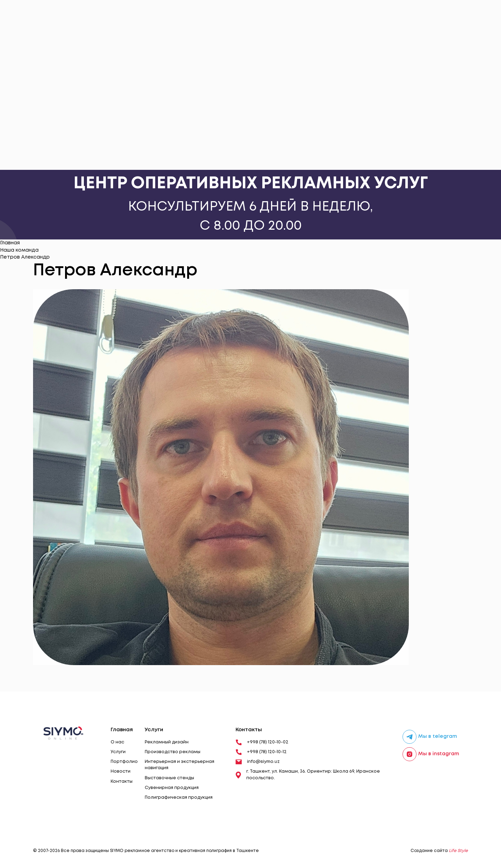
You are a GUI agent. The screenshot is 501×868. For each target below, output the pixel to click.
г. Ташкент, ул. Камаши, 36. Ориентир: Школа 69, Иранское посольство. (308, 775)
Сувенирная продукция (172, 788)
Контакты (122, 782)
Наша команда (19, 250)
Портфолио (124, 762)
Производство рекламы (173, 752)
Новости (121, 771)
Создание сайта (439, 851)
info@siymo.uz (258, 762)
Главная (10, 243)
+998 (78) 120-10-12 (261, 752)
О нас (117, 742)
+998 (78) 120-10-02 (262, 742)
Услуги (118, 752)
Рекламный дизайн (167, 742)
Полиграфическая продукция (179, 798)
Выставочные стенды (169, 778)
